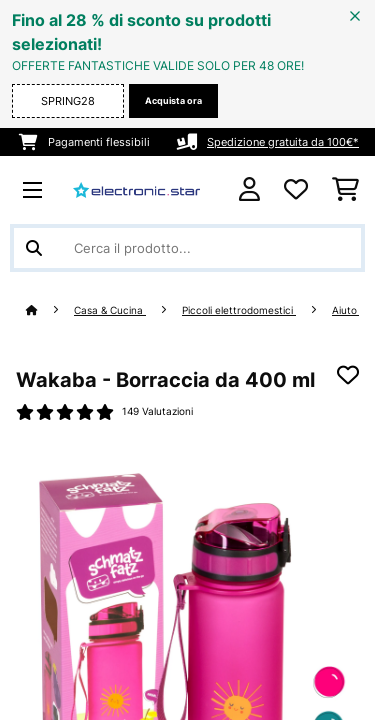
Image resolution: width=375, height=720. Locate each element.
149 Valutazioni (157, 411)
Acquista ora (173, 100)
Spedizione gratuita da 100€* (283, 142)
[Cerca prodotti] (187, 248)
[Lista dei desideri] (296, 190)
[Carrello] (345, 190)
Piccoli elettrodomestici (239, 310)
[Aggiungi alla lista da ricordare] (348, 375)
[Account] (249, 189)
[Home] (50, 310)
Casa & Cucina (110, 310)
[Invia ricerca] (34, 248)
